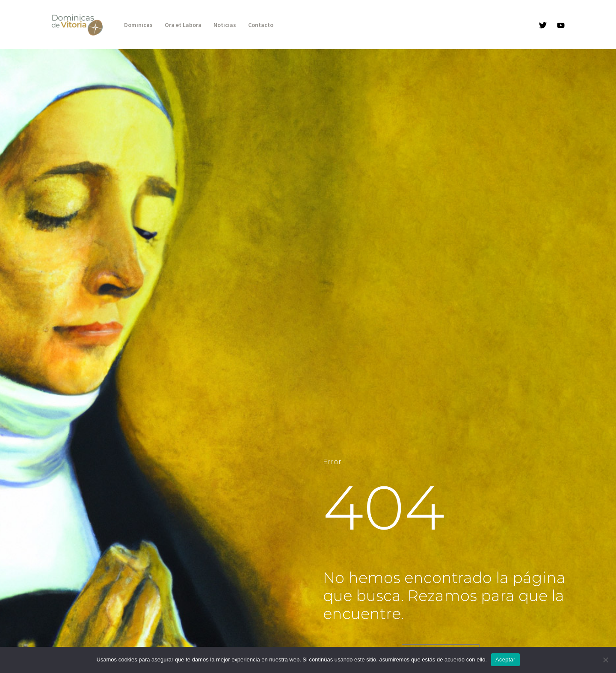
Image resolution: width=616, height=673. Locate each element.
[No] (605, 660)
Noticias (225, 25)
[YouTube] (561, 25)
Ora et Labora (183, 25)
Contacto (261, 25)
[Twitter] (543, 25)
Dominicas (138, 25)
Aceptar (505, 660)
